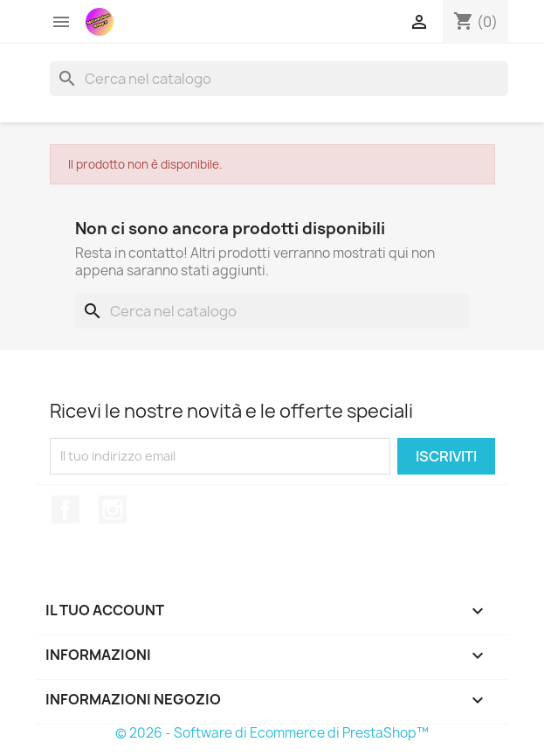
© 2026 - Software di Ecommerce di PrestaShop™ (272, 733)
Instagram (113, 510)
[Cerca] (279, 79)
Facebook (65, 510)
